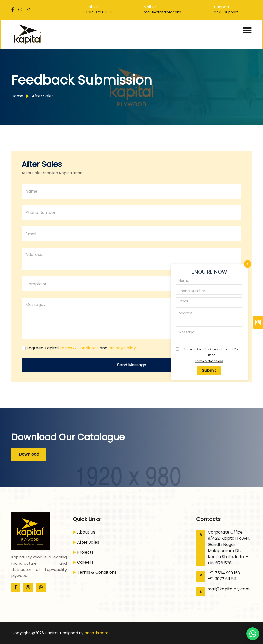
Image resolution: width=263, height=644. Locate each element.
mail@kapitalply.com (162, 12)
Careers (85, 562)
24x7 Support (226, 12)
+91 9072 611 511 (99, 12)
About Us (86, 532)
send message (132, 365)
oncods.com (96, 633)
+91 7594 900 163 (224, 573)
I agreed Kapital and (82, 348)
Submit (209, 371)
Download (29, 454)
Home (17, 96)
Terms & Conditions (209, 361)
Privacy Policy (123, 348)
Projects (85, 552)
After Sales (42, 96)
